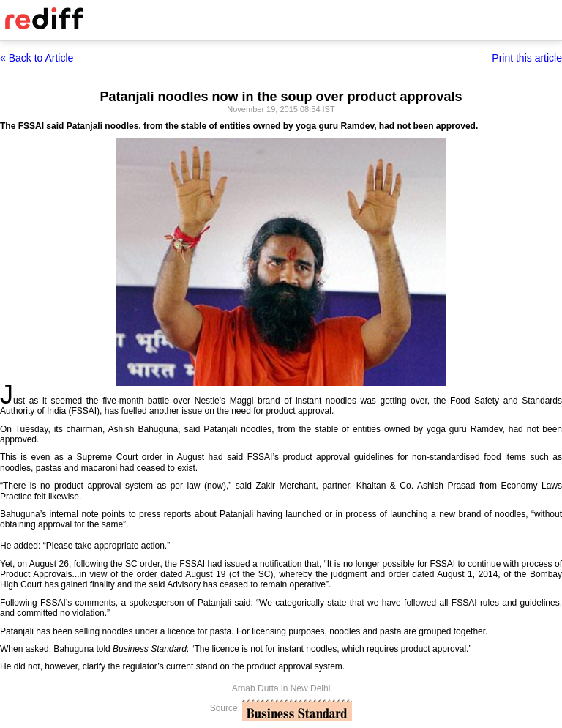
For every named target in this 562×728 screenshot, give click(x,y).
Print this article (527, 58)
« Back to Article (37, 58)
